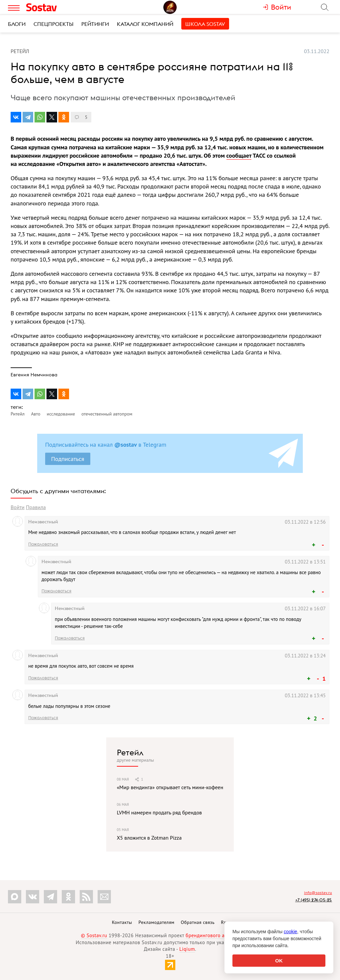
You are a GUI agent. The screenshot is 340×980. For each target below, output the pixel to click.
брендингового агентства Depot (222, 935)
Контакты (122, 922)
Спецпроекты (53, 24)
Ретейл (130, 752)
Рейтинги (95, 24)
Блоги (17, 24)
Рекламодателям (156, 922)
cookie (291, 932)
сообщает (239, 155)
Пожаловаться (43, 544)
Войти (18, 507)
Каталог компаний (145, 24)
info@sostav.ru (318, 893)
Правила (36, 507)
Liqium (187, 949)
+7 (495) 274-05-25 (314, 900)
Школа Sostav (205, 24)
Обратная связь (198, 922)
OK (279, 961)
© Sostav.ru (94, 935)
